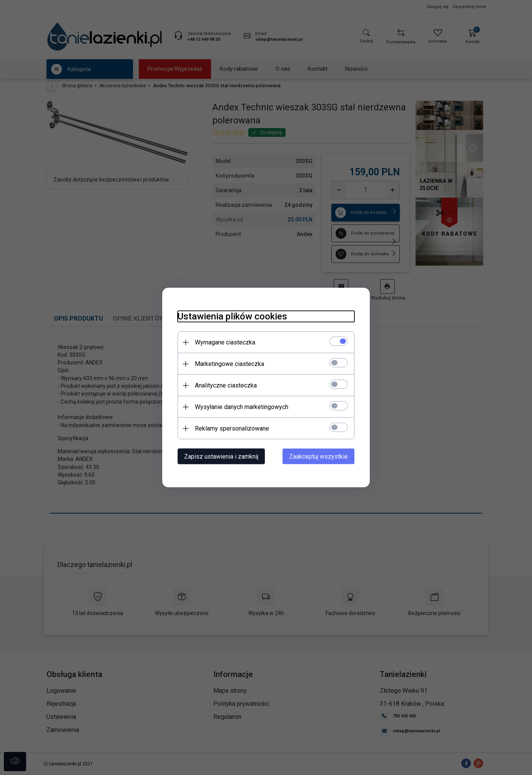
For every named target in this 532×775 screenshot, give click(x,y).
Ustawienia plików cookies (232, 316)
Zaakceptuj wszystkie (318, 457)
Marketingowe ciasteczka (229, 364)
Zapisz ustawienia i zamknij (221, 457)
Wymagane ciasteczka (225, 342)
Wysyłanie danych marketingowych (242, 407)
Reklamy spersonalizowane (232, 428)
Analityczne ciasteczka (226, 385)
